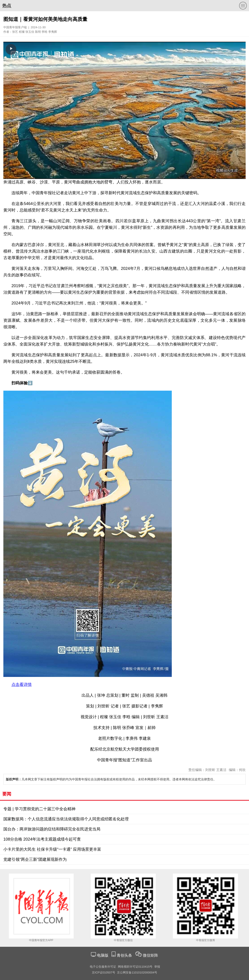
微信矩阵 (150, 955)
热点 (7, 6)
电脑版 (103, 955)
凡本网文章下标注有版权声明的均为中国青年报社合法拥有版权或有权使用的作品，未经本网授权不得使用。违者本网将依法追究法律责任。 (111, 779)
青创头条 (125, 955)
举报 (157, 967)
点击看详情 (22, 685)
